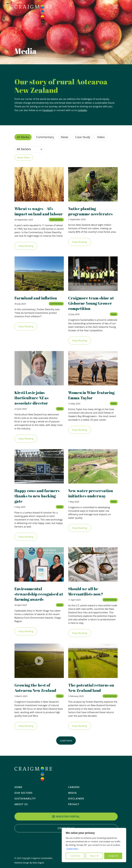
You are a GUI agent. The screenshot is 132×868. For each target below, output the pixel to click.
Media (72, 793)
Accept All (113, 856)
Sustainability (25, 799)
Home (18, 787)
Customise (75, 856)
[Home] (33, 12)
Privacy (74, 804)
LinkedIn (82, 110)
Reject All (94, 856)
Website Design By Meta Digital (29, 863)
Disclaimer (76, 799)
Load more (66, 746)
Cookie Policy (73, 848)
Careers (74, 787)
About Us (21, 804)
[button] (116, 11)
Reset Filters (24, 157)
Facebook (48, 110)
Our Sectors (24, 793)
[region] (94, 845)
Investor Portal (66, 817)
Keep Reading (26, 251)
